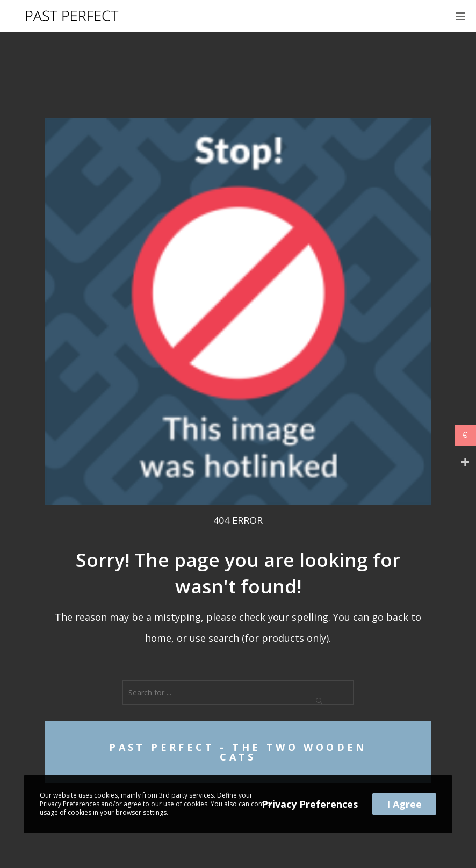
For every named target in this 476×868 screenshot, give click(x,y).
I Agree (404, 804)
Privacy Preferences (310, 804)
